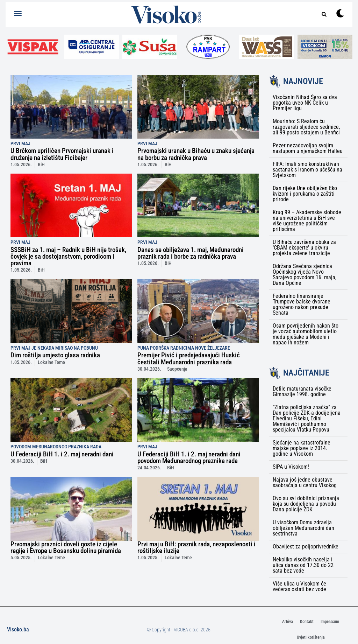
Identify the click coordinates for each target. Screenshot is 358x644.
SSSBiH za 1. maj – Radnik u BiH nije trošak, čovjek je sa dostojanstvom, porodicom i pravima (68, 256)
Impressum (330, 622)
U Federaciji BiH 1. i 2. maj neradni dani (62, 454)
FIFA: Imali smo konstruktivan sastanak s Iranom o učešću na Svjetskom (307, 170)
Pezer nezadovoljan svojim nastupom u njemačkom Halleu (308, 148)
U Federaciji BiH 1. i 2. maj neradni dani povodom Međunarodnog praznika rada (189, 457)
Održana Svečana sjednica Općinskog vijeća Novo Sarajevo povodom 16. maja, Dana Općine (305, 275)
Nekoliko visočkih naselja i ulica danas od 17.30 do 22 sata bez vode (303, 565)
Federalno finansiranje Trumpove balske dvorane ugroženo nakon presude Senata (302, 304)
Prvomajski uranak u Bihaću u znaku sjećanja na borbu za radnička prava (196, 154)
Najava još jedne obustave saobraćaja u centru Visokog (305, 482)
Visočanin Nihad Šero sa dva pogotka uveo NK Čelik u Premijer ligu (305, 103)
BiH (41, 165)
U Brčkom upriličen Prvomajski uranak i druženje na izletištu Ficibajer (62, 154)
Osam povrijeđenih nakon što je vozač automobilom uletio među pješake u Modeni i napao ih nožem (306, 334)
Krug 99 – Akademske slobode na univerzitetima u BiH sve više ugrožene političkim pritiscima (307, 221)
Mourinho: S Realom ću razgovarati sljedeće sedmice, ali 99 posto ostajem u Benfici (306, 127)
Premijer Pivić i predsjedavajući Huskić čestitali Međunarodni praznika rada (189, 358)
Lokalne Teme (51, 362)
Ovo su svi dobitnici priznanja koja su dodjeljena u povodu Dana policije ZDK (306, 504)
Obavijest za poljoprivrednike (306, 547)
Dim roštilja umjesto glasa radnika (55, 355)
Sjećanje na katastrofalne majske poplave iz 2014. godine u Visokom (302, 448)
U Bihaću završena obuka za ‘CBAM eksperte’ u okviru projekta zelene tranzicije (304, 248)
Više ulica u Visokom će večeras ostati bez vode (299, 586)
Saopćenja (177, 369)
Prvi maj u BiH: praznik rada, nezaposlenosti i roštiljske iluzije (196, 547)
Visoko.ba (18, 629)
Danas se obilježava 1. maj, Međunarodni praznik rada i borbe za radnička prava (191, 253)
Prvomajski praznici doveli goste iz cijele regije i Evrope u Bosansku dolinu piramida (66, 547)
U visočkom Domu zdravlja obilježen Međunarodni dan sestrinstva (303, 528)
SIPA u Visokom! (291, 467)
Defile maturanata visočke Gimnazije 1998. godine (302, 391)
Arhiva (288, 622)
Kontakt (307, 622)
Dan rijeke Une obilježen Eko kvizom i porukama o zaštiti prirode (305, 194)
